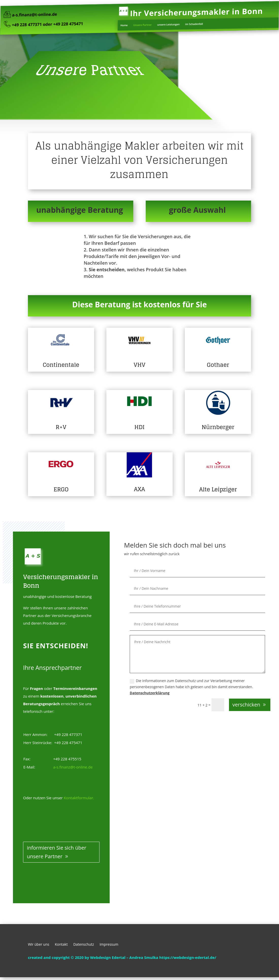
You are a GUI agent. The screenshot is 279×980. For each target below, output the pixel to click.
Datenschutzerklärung (150, 693)
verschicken (246, 705)
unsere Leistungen (165, 23)
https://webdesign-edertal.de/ (188, 957)
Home (126, 24)
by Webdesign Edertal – (107, 957)
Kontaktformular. (79, 798)
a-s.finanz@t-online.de (48, 14)
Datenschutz (84, 945)
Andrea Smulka (144, 957)
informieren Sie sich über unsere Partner (57, 852)
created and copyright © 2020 (56, 957)
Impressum (109, 945)
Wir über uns (39, 945)
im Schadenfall (187, 23)
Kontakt (61, 945)
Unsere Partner (142, 24)
